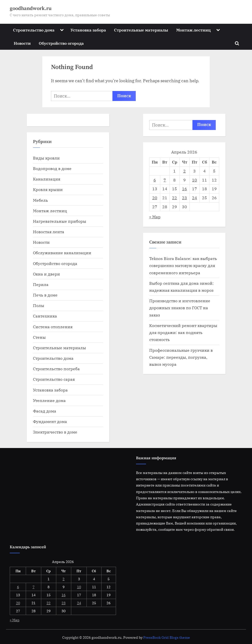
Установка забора (88, 30)
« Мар (155, 217)
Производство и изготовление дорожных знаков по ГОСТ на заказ (180, 308)
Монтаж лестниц (193, 30)
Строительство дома (34, 30)
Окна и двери (46, 274)
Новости (22, 43)
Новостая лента (49, 232)
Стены (39, 337)
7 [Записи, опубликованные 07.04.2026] (165, 180)
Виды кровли (46, 158)
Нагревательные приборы (60, 221)
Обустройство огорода (61, 43)
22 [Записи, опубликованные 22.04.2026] (174, 198)
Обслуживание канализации (62, 253)
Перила (41, 284)
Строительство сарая (54, 379)
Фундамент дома (50, 421)
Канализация (47, 179)
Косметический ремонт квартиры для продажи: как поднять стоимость (183, 332)
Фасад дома (45, 411)
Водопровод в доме (52, 168)
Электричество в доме (55, 432)
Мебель (40, 200)
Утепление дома (49, 400)
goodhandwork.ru (31, 8)
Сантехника (45, 316)
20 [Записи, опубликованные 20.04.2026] (155, 198)
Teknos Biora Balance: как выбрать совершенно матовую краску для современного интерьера (183, 265)
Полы (39, 305)
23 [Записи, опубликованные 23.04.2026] (184, 198)
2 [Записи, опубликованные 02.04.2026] (184, 171)
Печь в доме (45, 295)
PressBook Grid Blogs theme (167, 637)
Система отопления (53, 327)
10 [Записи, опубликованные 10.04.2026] (194, 180)
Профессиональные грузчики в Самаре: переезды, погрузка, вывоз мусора (181, 357)
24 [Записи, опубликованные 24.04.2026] (194, 198)
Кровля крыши (48, 189)
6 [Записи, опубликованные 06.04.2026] (155, 180)
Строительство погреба (56, 369)
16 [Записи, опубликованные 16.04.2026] (184, 189)
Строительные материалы (141, 30)
